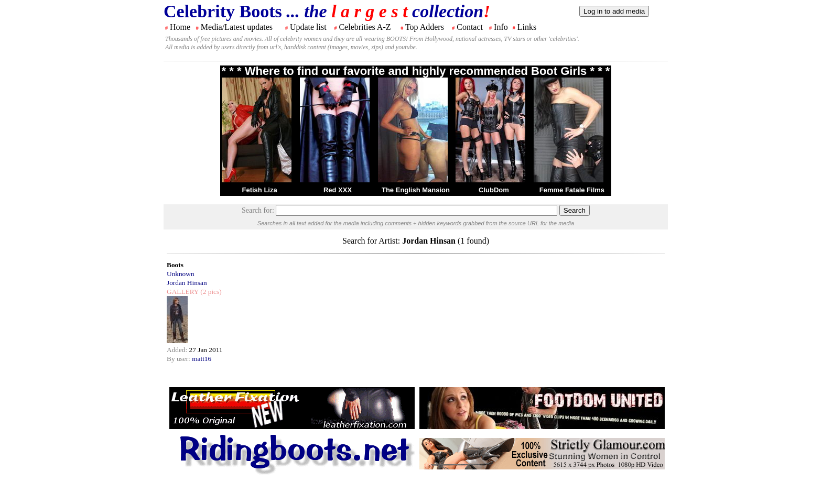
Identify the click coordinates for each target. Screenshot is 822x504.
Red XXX (338, 190)
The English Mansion (416, 190)
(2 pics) (210, 292)
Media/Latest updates (237, 27)
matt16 (202, 359)
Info (501, 27)
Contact (470, 27)
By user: (179, 359)
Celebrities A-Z (365, 27)
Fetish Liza (259, 190)
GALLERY (183, 292)
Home (180, 27)
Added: (178, 350)
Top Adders (425, 27)
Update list (308, 27)
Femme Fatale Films (572, 190)
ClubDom (494, 190)
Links (527, 27)
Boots (175, 265)
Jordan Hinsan (187, 283)
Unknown (181, 274)
